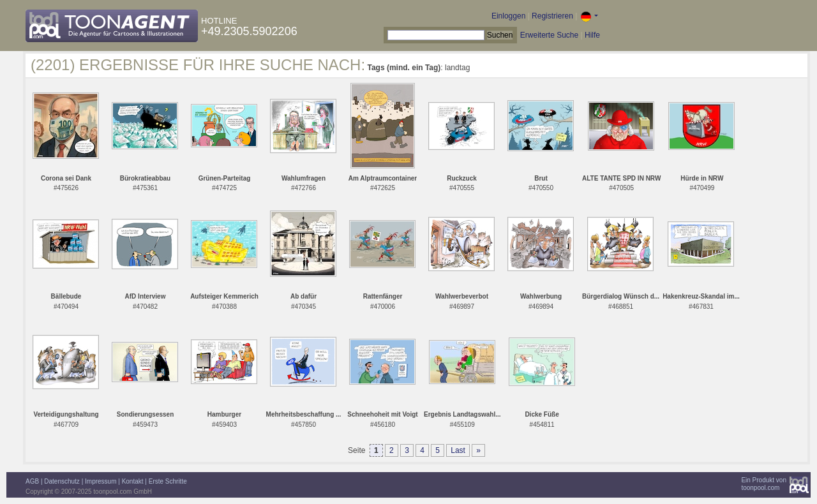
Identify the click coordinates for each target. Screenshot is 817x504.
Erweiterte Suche (549, 35)
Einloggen (508, 16)
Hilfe (592, 35)
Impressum (101, 481)
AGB (32, 481)
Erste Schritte (168, 481)
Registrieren (552, 16)
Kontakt (133, 481)
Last (458, 450)
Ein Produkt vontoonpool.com (764, 484)
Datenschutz (62, 481)
